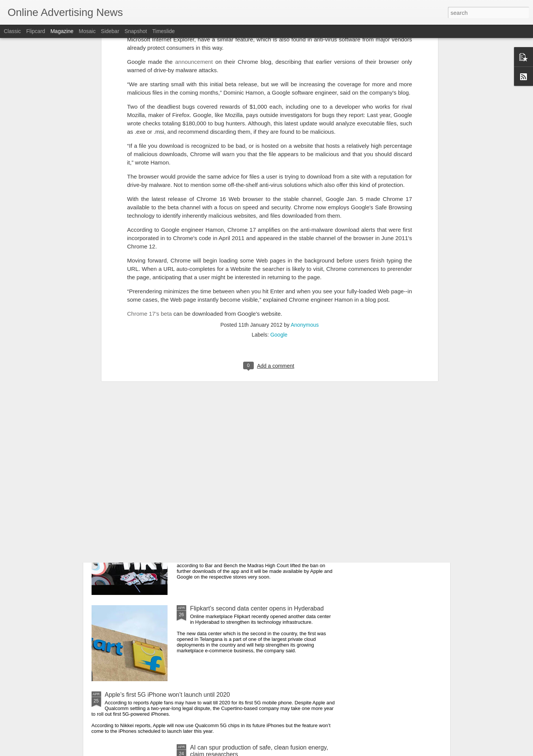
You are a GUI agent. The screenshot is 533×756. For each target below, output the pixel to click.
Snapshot (136, 31)
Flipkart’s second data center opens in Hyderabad (257, 608)
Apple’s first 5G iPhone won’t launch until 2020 (168, 695)
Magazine (62, 31)
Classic (12, 31)
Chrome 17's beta (150, 214)
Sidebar (110, 31)
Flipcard (36, 31)
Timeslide (164, 31)
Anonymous (305, 225)
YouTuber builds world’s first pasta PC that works (256, 436)
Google (279, 235)
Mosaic (87, 31)
